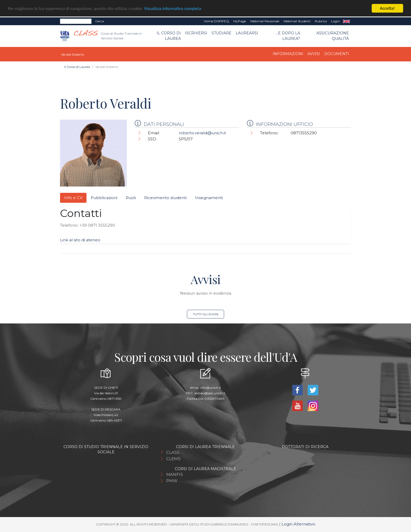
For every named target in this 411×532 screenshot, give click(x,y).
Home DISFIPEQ (217, 21)
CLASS (173, 452)
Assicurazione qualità (333, 36)
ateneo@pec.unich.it (210, 393)
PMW (172, 481)
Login (335, 21)
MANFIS (175, 474)
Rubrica (321, 21)
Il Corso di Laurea (169, 36)
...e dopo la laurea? (288, 36)
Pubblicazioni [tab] (104, 198)
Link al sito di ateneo (80, 240)
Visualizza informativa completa (173, 9)
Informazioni (288, 54)
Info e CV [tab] (73, 198)
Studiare (221, 33)
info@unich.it (211, 388)
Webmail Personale (265, 21)
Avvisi (314, 54)
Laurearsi (247, 33)
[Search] (76, 21)
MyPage (240, 21)
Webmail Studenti (297, 21)
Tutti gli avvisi (206, 314)
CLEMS (173, 459)
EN (346, 21)
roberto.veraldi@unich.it (202, 133)
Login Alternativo (298, 524)
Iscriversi (196, 33)
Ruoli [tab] (131, 198)
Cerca (99, 21)
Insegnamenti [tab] (209, 198)
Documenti (337, 54)
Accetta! (388, 8)
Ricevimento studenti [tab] (165, 198)
